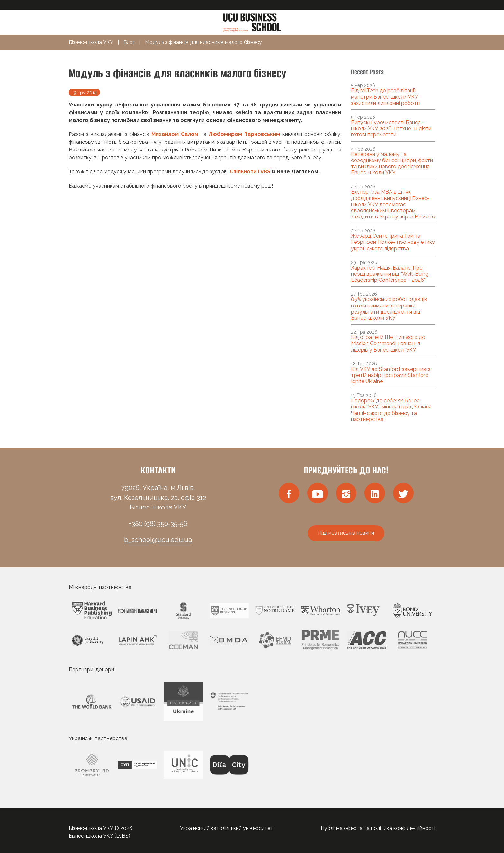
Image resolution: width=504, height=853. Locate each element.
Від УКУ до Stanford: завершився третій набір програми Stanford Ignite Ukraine (391, 375)
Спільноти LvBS (250, 172)
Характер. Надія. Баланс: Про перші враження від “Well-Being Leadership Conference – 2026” (390, 274)
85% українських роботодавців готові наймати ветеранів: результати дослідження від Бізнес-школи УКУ (389, 309)
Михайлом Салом (175, 134)
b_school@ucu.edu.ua (158, 540)
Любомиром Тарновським (244, 134)
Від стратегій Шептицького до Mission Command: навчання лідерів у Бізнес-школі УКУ (388, 343)
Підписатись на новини (346, 533)
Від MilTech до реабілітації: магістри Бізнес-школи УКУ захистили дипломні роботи (385, 97)
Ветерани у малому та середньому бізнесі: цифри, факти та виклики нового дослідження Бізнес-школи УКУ (392, 164)
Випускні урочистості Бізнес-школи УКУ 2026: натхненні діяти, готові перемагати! (392, 128)
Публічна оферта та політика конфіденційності (378, 828)
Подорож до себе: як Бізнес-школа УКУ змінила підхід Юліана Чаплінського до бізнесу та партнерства (391, 410)
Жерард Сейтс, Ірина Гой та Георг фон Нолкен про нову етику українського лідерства (393, 242)
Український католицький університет (227, 828)
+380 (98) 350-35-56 (158, 524)
